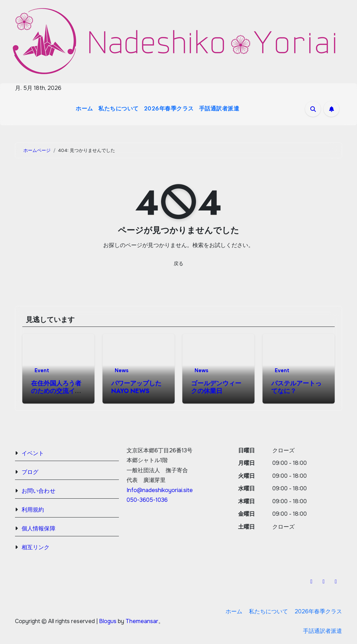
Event (42, 370)
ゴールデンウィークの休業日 (216, 387)
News (122, 370)
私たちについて (119, 109)
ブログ (30, 472)
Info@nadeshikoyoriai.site (160, 490)
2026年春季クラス (169, 109)
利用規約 (33, 510)
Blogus (108, 621)
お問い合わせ (39, 491)
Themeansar (142, 621)
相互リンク (36, 547)
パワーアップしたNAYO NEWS (136, 387)
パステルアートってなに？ (296, 387)
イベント (33, 453)
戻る (178, 263)
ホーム (84, 109)
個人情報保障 (39, 528)
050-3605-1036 (147, 500)
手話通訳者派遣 (219, 109)
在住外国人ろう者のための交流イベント (56, 391)
